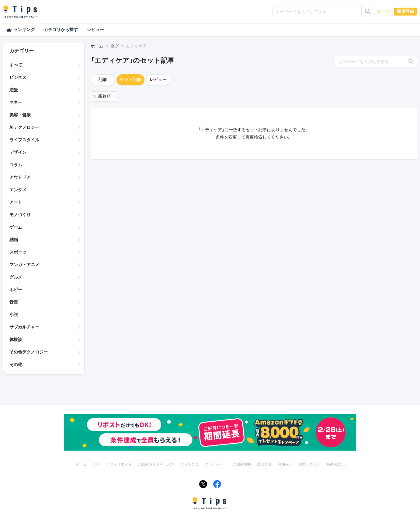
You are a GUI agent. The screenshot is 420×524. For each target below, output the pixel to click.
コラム (16, 165)
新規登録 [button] (405, 11)
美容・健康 (20, 115)
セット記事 (130, 79)
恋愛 (14, 90)
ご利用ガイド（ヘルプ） (156, 464)
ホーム (97, 46)
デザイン (18, 152)
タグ (115, 46)
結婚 (14, 240)
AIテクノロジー (24, 127)
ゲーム (16, 227)
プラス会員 (189, 464)
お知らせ (285, 464)
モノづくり (20, 215)
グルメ (16, 277)
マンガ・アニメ (24, 265)
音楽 (14, 302)
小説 (14, 315)
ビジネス (18, 77)
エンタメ (18, 190)
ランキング (20, 30)
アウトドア (20, 177)
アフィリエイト (119, 464)
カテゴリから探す (61, 30)
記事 (103, 79)
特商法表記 (335, 464)
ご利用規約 (242, 464)
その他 (16, 364)
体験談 (16, 339)
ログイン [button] (384, 12)
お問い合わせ (309, 464)
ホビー (16, 290)
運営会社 (264, 464)
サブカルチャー (24, 327)
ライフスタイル (24, 140)
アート (16, 202)
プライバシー (216, 464)
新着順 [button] (105, 96)
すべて (16, 65)
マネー (16, 102)
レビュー (95, 30)
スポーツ (18, 252)
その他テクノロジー (29, 352)
